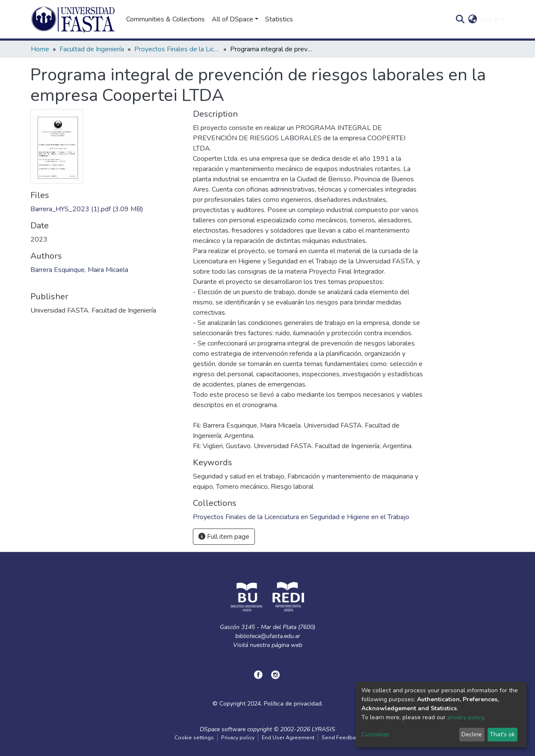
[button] (472, 19)
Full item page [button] (224, 537)
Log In (489, 19)
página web (287, 645)
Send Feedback (341, 738)
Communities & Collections (166, 19)
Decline (472, 734)
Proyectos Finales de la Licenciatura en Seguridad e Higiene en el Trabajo (177, 49)
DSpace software (223, 729)
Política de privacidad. (293, 704)
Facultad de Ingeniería (92, 49)
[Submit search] (460, 19)
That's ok (502, 734)
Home (40, 49)
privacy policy (466, 717)
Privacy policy (238, 738)
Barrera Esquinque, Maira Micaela (79, 270)
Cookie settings (194, 738)
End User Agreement (288, 738)
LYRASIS (324, 729)
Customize (375, 734)
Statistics (279, 19)
